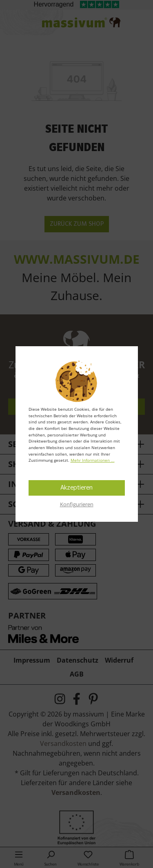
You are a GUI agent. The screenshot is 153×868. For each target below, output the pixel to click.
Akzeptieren (76, 488)
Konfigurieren (77, 504)
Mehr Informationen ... (93, 460)
